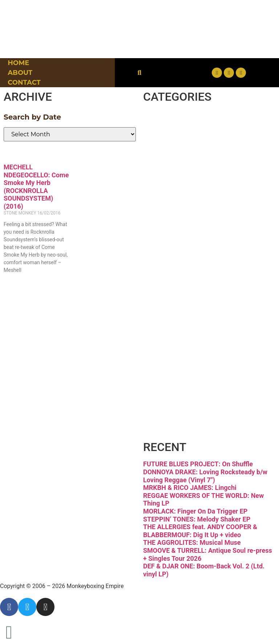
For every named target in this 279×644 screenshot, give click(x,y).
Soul (168, 359)
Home (18, 63)
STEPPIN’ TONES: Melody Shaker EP (197, 519)
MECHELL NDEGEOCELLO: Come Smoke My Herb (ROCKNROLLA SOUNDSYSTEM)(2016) (36, 187)
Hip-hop (183, 228)
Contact (24, 82)
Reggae (181, 333)
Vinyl (170, 385)
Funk (171, 202)
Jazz (167, 254)
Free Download (191, 420)
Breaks (178, 123)
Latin (171, 280)
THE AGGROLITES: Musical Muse (192, 542)
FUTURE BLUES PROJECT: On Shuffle (198, 464)
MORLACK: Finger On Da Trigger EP (195, 511)
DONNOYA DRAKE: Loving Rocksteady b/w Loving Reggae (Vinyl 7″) (205, 476)
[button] (139, 73)
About (20, 73)
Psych (174, 306)
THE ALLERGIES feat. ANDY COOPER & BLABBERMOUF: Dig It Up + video (200, 531)
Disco (173, 149)
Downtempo (200, 175)
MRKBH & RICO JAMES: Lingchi (190, 488)
